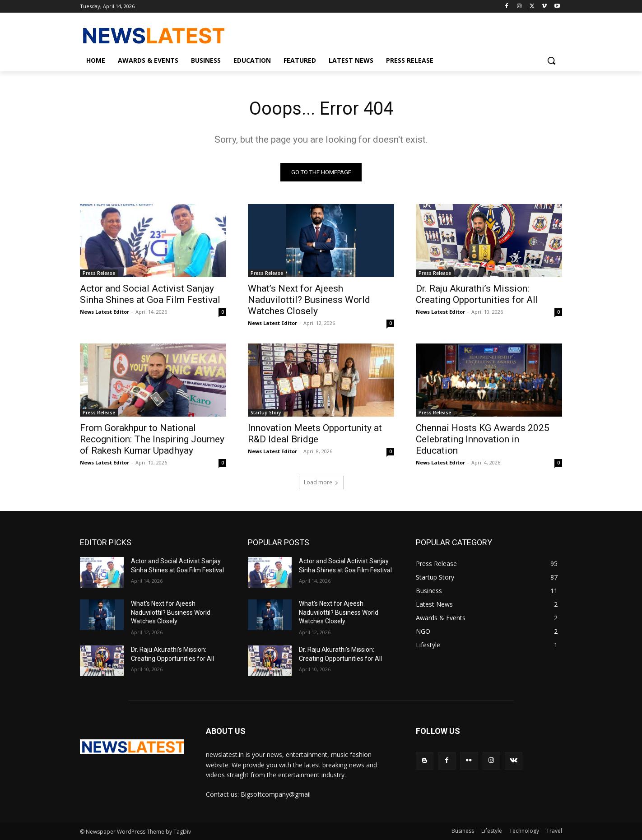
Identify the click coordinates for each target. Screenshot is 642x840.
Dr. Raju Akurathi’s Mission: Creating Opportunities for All (477, 295)
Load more (321, 483)
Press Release (99, 274)
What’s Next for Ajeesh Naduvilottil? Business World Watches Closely (309, 300)
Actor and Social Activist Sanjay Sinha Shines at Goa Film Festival (150, 295)
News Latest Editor (105, 312)
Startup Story (266, 413)
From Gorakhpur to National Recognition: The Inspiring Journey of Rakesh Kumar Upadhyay (152, 440)
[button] (551, 60)
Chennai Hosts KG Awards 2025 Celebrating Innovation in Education (483, 440)
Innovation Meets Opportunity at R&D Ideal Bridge (315, 434)
